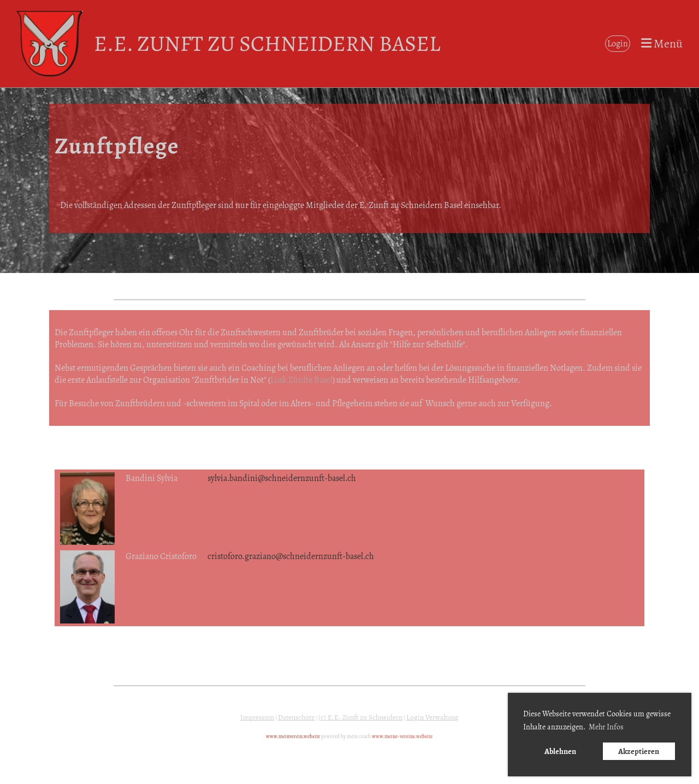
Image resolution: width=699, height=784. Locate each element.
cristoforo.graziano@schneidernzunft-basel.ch (291, 556)
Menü (662, 44)
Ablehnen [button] (560, 751)
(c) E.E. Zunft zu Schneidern (360, 717)
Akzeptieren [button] (639, 751)
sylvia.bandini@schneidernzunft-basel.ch (282, 478)
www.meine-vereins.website (402, 737)
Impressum (257, 717)
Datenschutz (296, 717)
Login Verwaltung (433, 717)
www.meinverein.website (293, 737)
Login (618, 44)
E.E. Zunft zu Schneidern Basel (267, 43)
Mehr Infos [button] (606, 727)
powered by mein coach (346, 737)
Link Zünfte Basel (301, 380)
